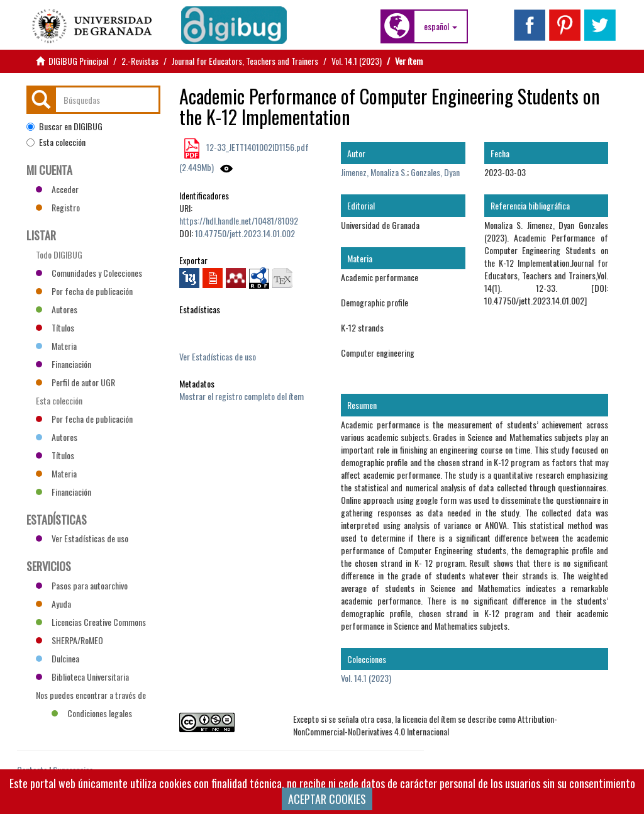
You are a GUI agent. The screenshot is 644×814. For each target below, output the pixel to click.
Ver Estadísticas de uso (218, 356)
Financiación (64, 364)
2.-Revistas (140, 61)
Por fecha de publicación (84, 291)
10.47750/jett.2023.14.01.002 (245, 233)
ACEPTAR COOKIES (327, 799)
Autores (57, 309)
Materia (56, 346)
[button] (441, 26)
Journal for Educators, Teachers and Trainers (245, 61)
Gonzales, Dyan (435, 172)
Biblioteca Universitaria (82, 677)
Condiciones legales (92, 713)
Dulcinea (58, 658)
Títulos (55, 327)
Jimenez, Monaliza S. (374, 172)
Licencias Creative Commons (91, 622)
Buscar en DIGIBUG (64, 126)
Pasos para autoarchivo (82, 585)
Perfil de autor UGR (75, 382)
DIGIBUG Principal (78, 61)
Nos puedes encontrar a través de (91, 696)
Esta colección (56, 142)
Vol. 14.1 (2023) (357, 61)
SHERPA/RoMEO (69, 640)
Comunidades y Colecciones (89, 273)
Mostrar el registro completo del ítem (241, 396)
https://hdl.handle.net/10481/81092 (239, 220)
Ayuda (53, 604)
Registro (58, 207)
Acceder (57, 189)
